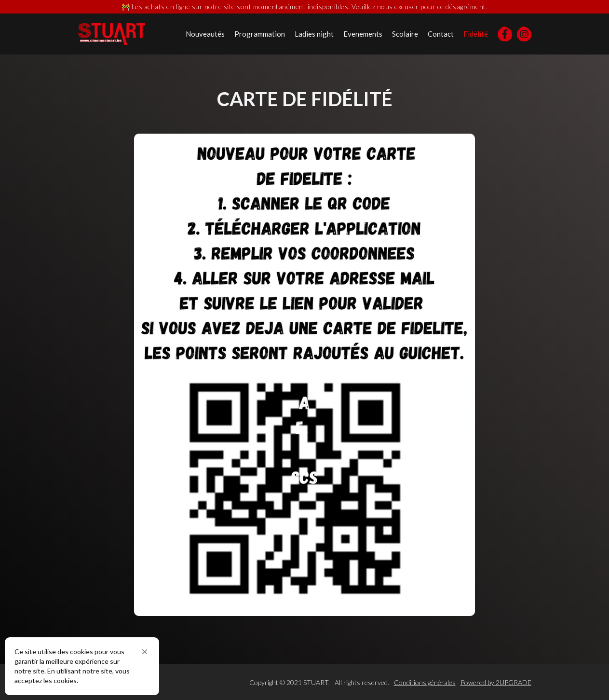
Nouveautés (205, 34)
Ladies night (314, 34)
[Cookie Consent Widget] (82, 666)
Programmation (260, 34)
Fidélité (476, 34)
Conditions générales (425, 682)
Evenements (363, 34)
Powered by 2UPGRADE (496, 682)
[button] (145, 652)
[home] (112, 34)
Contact (441, 34)
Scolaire (405, 34)
